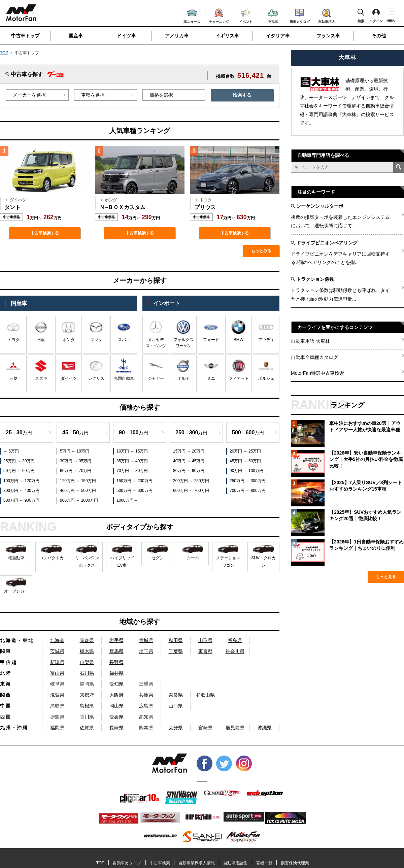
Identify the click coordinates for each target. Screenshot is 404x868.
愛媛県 (116, 717)
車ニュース (192, 15)
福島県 (235, 640)
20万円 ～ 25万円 (245, 451)
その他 (379, 36)
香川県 (87, 717)
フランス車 (328, 36)
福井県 (116, 673)
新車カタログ (300, 15)
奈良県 (176, 695)
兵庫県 (146, 695)
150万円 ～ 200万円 (134, 481)
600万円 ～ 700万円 (191, 491)
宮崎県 (205, 728)
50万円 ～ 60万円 (19, 471)
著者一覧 (264, 863)
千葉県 (176, 651)
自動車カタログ (127, 863)
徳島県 (57, 717)
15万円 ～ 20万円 (189, 451)
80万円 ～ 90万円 (189, 471)
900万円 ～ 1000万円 (79, 500)
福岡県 (57, 728)
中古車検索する (45, 233)
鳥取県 (57, 706)
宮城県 (146, 640)
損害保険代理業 (295, 863)
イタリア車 (278, 36)
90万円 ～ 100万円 (246, 471)
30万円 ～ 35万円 (76, 461)
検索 (361, 15)
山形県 (205, 640)
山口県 (176, 706)
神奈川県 (235, 651)
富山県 (57, 673)
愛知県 (116, 684)
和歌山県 (205, 695)
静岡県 (87, 684)
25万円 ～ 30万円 (19, 461)
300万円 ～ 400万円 (21, 491)
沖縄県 (265, 728)
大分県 (176, 728)
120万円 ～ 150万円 (78, 481)
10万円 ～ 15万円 (132, 451)
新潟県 (57, 662)
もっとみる (261, 251)
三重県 (146, 684)
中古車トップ (25, 36)
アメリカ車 (177, 36)
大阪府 (116, 695)
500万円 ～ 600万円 (134, 491)
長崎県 (116, 728)
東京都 (205, 651)
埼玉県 (146, 651)
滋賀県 (57, 695)
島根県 (87, 706)
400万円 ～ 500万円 (78, 491)
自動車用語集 (235, 863)
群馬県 (116, 651)
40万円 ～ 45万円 (189, 461)
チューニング (219, 15)
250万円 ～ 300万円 (248, 481)
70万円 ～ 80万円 (132, 471)
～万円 (19, 432)
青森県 (87, 640)
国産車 (76, 36)
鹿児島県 (235, 728)
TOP (4, 53)
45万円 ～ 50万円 (245, 461)
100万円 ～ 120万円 (21, 481)
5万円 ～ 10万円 (75, 451)
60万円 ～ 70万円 (76, 471)
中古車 (273, 15)
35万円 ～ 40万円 (132, 461)
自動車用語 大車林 (310, 341)
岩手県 (116, 640)
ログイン (376, 15)
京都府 (87, 695)
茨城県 (57, 651)
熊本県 (146, 728)
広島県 (146, 706)
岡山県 (116, 706)
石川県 (87, 673)
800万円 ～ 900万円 (21, 500)
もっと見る (386, 577)
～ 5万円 (11, 451)
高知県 (146, 717)
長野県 (116, 662)
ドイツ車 (126, 36)
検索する (242, 95)
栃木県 (87, 651)
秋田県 (176, 640)
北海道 (57, 640)
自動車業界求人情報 (197, 863)
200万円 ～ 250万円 (191, 481)
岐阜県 (57, 684)
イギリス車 (227, 36)
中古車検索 (160, 863)
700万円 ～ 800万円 (248, 491)
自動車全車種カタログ (314, 357)
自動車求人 (327, 15)
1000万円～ (127, 500)
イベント (246, 15)
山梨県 (87, 662)
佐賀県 (87, 728)
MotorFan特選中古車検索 (317, 373)
